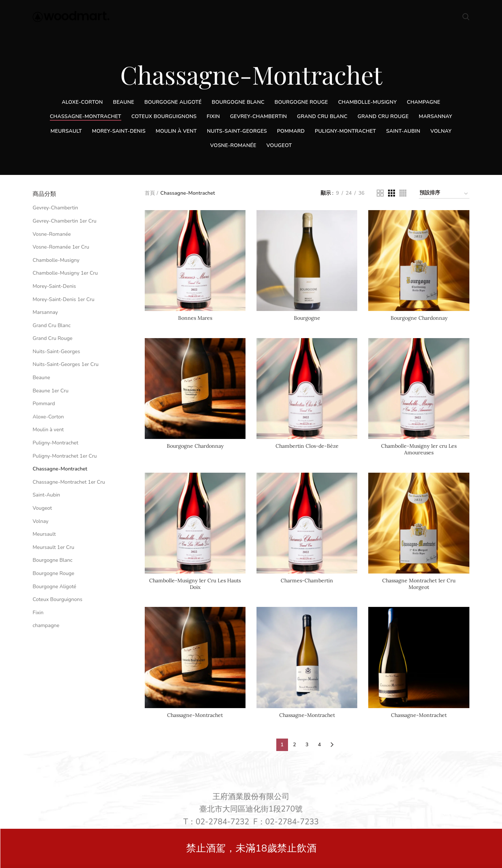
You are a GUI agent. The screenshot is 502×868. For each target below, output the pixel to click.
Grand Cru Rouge (53, 338)
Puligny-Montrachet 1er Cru (65, 456)
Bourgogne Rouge (53, 573)
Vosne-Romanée (52, 234)
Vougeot (42, 508)
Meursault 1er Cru (53, 547)
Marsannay (45, 312)
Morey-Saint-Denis (54, 286)
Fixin (38, 613)
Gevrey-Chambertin (55, 208)
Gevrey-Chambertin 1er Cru (64, 221)
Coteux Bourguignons (58, 599)
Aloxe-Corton (48, 417)
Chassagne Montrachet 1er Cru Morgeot (419, 584)
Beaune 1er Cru (51, 391)
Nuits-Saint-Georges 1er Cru (66, 364)
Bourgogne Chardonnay (419, 318)
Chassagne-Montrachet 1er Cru (69, 482)
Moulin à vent (48, 430)
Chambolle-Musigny (56, 260)
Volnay (40, 521)
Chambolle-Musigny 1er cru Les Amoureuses (419, 449)
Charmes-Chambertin (307, 581)
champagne (46, 625)
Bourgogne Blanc (53, 560)
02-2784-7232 (222, 822)
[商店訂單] (444, 194)
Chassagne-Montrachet (195, 715)
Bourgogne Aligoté (54, 587)
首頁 (150, 193)
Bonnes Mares (195, 318)
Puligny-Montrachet (56, 443)
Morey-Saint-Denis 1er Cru (64, 299)
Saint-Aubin (46, 495)
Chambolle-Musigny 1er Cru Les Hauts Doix (195, 584)
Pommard (44, 404)
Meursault (44, 534)
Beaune (41, 378)
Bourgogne (307, 318)
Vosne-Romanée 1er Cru (61, 247)
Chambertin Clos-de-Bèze (307, 446)
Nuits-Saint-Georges (56, 351)
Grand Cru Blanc (52, 325)
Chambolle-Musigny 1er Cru (65, 273)
